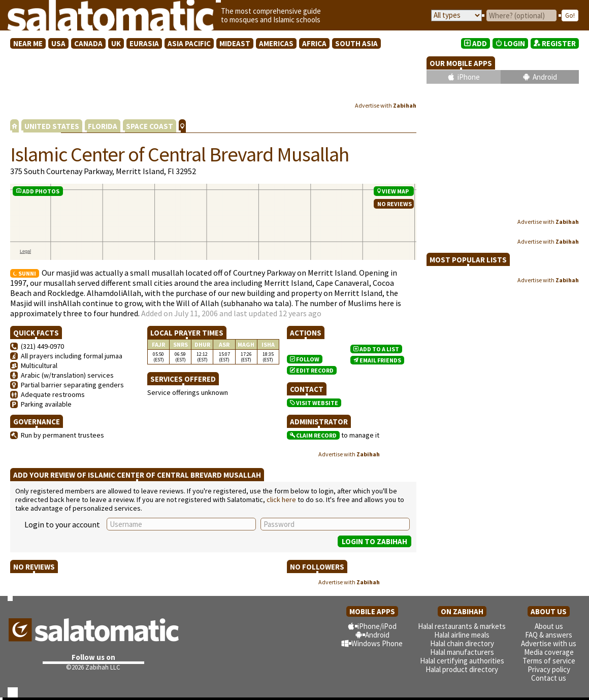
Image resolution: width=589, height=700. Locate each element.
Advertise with (386, 105)
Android (545, 77)
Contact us (549, 678)
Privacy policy (549, 669)
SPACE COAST (150, 126)
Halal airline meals (462, 635)
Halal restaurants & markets (462, 626)
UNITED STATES (52, 126)
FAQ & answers (549, 635)
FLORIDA (103, 126)
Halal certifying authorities (462, 661)
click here (281, 499)
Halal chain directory (462, 643)
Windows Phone (377, 643)
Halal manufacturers (462, 652)
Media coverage (549, 652)
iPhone (469, 77)
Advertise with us (549, 643)
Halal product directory (462, 669)
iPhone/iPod (377, 626)
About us (549, 626)
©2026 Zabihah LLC (93, 667)
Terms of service (549, 661)
